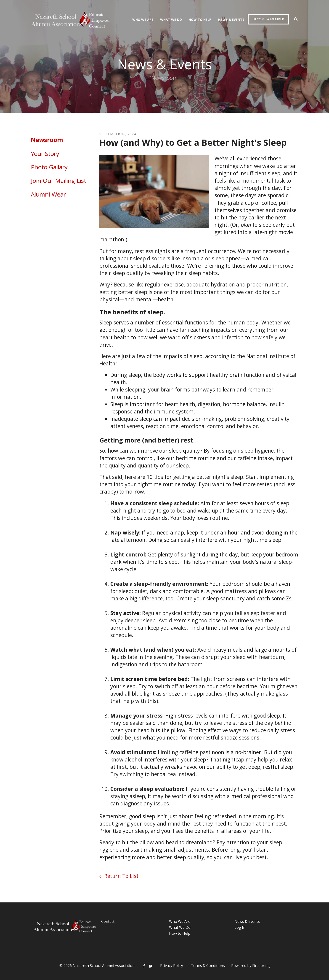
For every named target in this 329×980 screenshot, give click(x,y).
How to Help (180, 933)
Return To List (121, 876)
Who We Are (143, 20)
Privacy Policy (172, 966)
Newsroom (47, 140)
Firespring (261, 966)
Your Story (45, 154)
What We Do (171, 20)
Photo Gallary (49, 167)
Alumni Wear (48, 194)
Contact (108, 921)
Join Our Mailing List (58, 181)
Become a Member (268, 19)
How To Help (200, 20)
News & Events (231, 20)
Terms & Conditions (208, 966)
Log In (240, 927)
